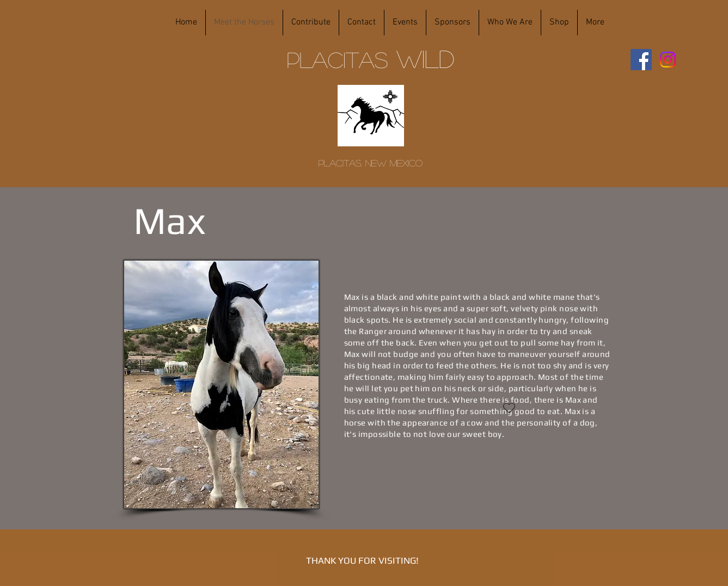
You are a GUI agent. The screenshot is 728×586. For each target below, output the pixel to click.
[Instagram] (668, 60)
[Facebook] (641, 60)
